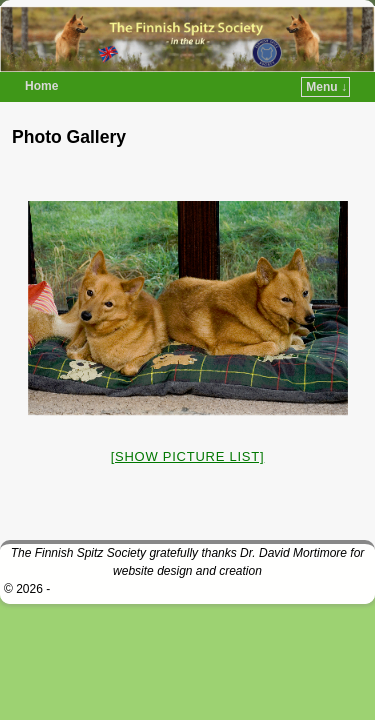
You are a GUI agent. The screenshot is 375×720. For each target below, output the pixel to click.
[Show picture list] (188, 456)
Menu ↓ (326, 87)
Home (41, 86)
